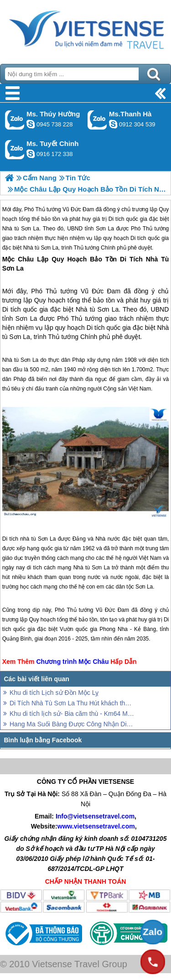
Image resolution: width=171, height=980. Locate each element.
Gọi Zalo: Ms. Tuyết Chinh (15, 149)
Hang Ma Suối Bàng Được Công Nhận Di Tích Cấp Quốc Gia (72, 724)
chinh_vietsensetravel (31, 154)
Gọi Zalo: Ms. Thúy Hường (15, 120)
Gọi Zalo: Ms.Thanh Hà (97, 120)
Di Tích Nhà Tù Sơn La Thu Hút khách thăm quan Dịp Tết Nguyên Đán (72, 703)
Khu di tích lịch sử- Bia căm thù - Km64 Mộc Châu (72, 714)
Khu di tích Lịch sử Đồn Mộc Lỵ (54, 693)
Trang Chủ (85, 30)
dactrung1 (31, 124)
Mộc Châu (18, 259)
